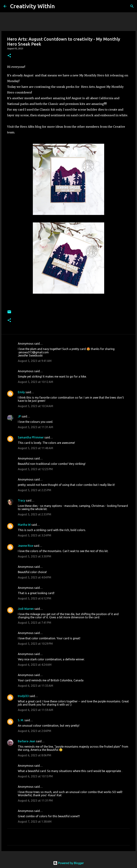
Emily (21, 392)
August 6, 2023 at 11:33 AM (35, 686)
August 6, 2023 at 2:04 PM (35, 731)
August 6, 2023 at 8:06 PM (35, 755)
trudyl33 (23, 696)
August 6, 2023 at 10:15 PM (35, 776)
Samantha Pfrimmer (31, 437)
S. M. (21, 720)
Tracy (21, 500)
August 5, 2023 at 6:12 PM (35, 598)
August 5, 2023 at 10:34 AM (35, 406)
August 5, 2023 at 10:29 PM (35, 644)
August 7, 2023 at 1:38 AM (35, 822)
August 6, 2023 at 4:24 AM (35, 665)
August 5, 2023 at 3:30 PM (35, 556)
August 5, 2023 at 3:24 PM (35, 535)
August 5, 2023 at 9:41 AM (35, 361)
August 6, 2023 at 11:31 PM (35, 801)
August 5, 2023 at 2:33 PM (35, 514)
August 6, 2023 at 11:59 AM (35, 710)
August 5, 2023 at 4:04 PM (35, 577)
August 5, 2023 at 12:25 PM (35, 469)
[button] (9, 56)
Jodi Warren (26, 609)
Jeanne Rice (25, 546)
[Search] (60, 6)
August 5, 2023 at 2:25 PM (35, 490)
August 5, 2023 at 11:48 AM (35, 448)
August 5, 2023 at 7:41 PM (35, 623)
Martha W (24, 525)
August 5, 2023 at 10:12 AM (35, 382)
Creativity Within (32, 6)
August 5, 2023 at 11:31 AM (35, 427)
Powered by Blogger (68, 863)
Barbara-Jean (27, 741)
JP (19, 416)
